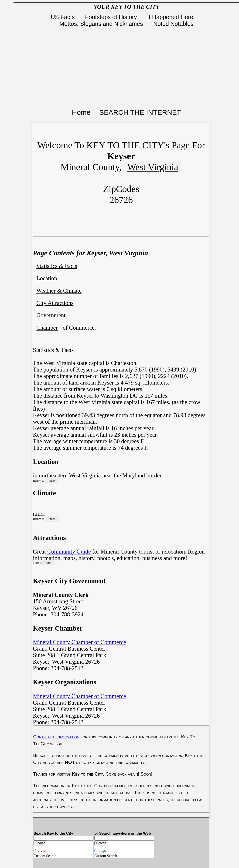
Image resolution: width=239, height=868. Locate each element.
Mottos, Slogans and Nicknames (102, 24)
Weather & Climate (59, 291)
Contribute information (56, 737)
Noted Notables (173, 24)
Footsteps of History (112, 17)
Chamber (47, 328)
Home (81, 112)
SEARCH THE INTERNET (140, 112)
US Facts (64, 17)
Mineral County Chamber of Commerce (79, 642)
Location (47, 278)
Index (52, 481)
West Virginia (153, 167)
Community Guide (69, 552)
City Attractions (55, 303)
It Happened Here (171, 17)
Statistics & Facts (57, 266)
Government (51, 315)
